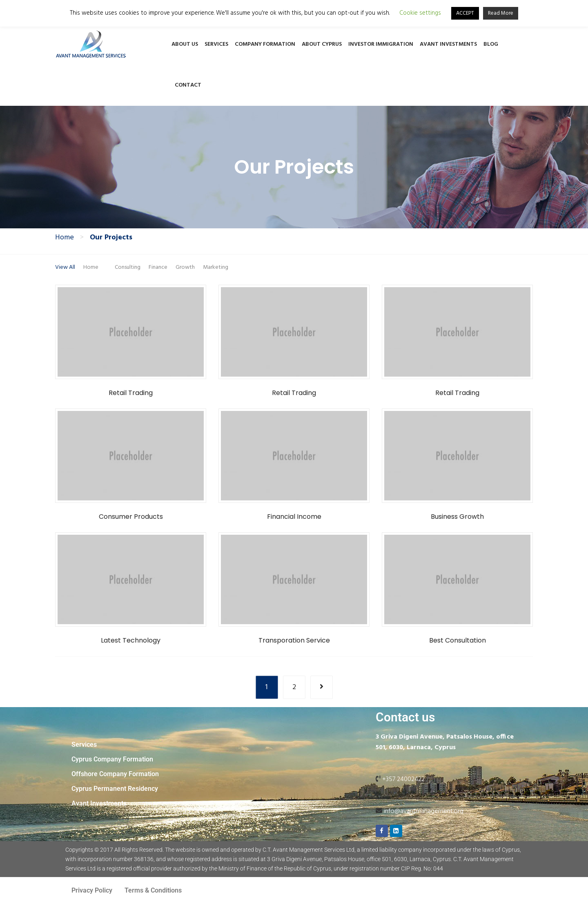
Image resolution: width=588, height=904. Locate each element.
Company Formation (265, 44)
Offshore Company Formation (115, 774)
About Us (185, 44)
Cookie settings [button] (420, 13)
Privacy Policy (92, 890)
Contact (188, 85)
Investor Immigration (381, 44)
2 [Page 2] (294, 687)
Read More (501, 13)
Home (65, 238)
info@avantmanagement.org (424, 811)
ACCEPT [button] (465, 13)
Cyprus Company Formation (112, 759)
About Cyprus (322, 44)
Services (216, 44)
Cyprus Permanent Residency (115, 789)
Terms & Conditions (153, 890)
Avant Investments (448, 44)
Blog (491, 44)
